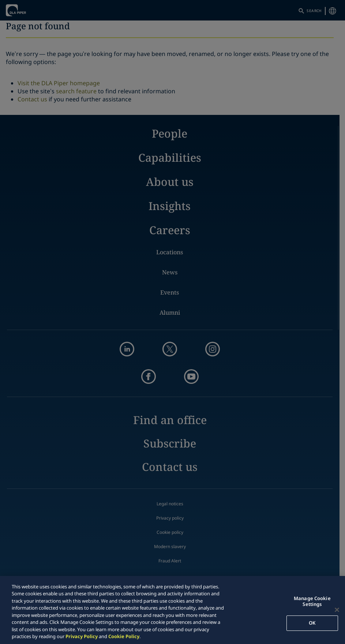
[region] (172, 610)
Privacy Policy (82, 636)
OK (312, 623)
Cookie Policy (124, 636)
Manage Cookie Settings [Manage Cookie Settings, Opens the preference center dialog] (312, 601)
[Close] (337, 610)
